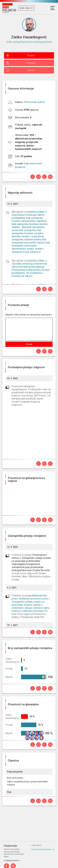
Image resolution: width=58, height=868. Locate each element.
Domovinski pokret (34, 102)
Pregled (31, 55)
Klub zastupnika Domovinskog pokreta (29, 42)
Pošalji (29, 344)
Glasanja (31, 63)
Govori (31, 70)
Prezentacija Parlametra (41, 849)
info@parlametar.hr (12, 861)
